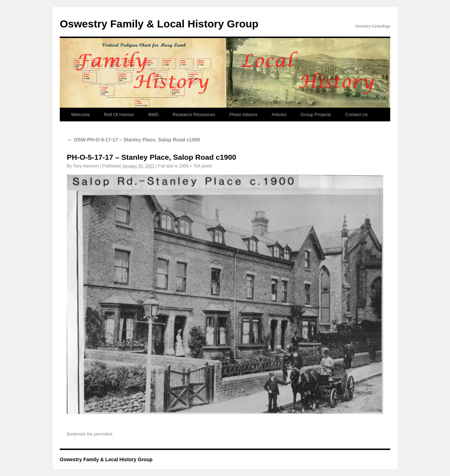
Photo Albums (243, 115)
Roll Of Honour (119, 115)
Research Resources (194, 115)
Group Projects (316, 115)
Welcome (81, 115)
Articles (279, 115)
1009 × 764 (189, 166)
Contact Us (356, 115)
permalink (103, 434)
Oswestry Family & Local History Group (159, 24)
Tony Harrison (86, 166)
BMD (153, 115)
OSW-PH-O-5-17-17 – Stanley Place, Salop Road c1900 (133, 140)
